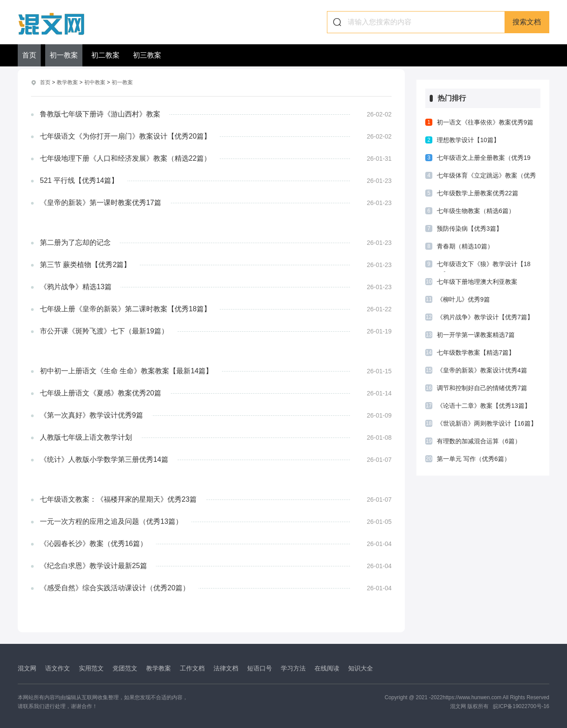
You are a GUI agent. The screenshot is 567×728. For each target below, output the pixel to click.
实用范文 (91, 668)
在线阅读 (327, 668)
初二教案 (105, 55)
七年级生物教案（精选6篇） (476, 211)
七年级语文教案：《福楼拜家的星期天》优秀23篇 (118, 499)
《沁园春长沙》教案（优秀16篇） (93, 543)
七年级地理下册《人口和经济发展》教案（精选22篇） (125, 158)
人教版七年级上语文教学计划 (86, 437)
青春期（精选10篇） (465, 246)
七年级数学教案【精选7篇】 (476, 352)
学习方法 (293, 668)
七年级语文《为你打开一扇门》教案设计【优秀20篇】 (125, 136)
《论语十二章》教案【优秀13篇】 (484, 406)
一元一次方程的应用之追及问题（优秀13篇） (111, 521)
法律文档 (226, 668)
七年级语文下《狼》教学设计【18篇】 (484, 266)
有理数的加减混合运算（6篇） (479, 441)
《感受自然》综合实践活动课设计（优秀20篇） (115, 587)
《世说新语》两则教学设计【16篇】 (487, 423)
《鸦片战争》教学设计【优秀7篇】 (485, 317)
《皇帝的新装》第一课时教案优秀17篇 (101, 202)
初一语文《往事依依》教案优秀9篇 (485, 122)
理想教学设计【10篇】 (468, 140)
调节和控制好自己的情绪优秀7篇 (482, 388)
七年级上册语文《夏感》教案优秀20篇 (101, 393)
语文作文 (58, 668)
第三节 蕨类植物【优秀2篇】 (85, 264)
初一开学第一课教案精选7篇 (476, 335)
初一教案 (64, 55)
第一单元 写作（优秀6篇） (474, 459)
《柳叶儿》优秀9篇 (463, 299)
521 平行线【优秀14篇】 (79, 180)
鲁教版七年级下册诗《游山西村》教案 (100, 114)
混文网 (27, 668)
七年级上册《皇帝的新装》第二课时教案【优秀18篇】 (125, 308)
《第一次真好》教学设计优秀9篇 (91, 415)
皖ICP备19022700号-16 (521, 706)
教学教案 (67, 82)
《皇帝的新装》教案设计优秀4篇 (482, 370)
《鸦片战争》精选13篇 (76, 286)
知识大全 (361, 668)
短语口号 (260, 668)
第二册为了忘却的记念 (75, 242)
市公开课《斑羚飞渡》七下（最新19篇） (104, 331)
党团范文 (125, 668)
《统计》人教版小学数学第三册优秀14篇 (104, 459)
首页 (29, 55)
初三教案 (147, 55)
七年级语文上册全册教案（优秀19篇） (484, 160)
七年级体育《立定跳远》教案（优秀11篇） (486, 178)
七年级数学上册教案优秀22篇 (478, 193)
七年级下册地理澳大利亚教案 (477, 282)
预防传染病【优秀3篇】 (470, 228)
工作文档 (192, 668)
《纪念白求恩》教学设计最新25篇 (93, 565)
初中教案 (95, 82)
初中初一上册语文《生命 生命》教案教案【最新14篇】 (126, 370)
